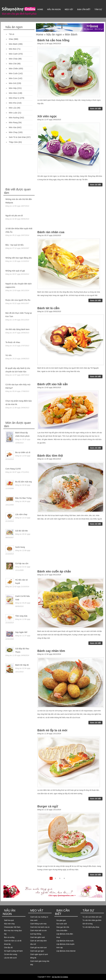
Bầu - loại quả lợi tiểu (15, 245)
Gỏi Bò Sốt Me (21, 531)
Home (40, 9)
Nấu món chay (9, 924)
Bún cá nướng (9, 937)
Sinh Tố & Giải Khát (17, 137)
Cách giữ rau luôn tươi (38, 948)
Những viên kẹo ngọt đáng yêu (19, 258)
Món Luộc (13, 113)
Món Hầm (13, 93)
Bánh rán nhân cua (51, 232)
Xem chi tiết (95, 109)
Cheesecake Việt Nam (12, 927)
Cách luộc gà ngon (37, 951)
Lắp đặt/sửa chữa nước (65, 941)
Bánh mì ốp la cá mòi (52, 730)
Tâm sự (98, 9)
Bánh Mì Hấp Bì (22, 665)
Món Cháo (13, 59)
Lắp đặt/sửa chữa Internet (66, 951)
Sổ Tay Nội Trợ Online (60, 977)
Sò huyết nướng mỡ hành (13, 951)
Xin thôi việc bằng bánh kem (17, 329)
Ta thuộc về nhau (13, 342)
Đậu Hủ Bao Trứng (23, 498)
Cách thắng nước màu (38, 924)
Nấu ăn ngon (54, 9)
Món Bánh (13, 44)
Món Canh (13, 54)
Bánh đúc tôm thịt (50, 456)
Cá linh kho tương (11, 954)
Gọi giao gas (61, 920)
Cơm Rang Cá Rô (13, 469)
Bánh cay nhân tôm (51, 651)
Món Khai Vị (14, 98)
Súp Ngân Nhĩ (21, 632)
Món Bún (13, 49)
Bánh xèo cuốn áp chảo (54, 571)
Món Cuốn (13, 73)
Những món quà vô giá (15, 271)
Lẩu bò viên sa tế (10, 958)
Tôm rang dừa (21, 616)
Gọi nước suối (62, 924)
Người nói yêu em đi (14, 216)
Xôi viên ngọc (47, 116)
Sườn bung (20, 547)
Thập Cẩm (13, 142)
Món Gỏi (12, 83)
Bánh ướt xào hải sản (53, 384)
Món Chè (13, 64)
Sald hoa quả (9, 920)
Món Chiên (13, 69)
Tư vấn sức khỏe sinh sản (92, 917)
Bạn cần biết (84, 9)
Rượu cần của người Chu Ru (18, 300)
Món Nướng (14, 118)
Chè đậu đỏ (8, 948)
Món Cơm (13, 78)
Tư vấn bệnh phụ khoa (91, 927)
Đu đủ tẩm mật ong (24, 482)
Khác (11, 39)
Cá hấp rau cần (22, 563)
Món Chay (13, 132)
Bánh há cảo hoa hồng (53, 40)
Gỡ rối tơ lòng (88, 924)
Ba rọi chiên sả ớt (23, 452)
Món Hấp (13, 88)
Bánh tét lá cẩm (48, 308)
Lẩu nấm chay (21, 514)
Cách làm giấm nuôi (37, 937)
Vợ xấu (9, 355)
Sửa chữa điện (62, 931)
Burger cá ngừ (48, 806)
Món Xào (13, 127)
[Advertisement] (24, 167)
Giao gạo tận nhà (63, 927)
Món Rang (13, 123)
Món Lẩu (13, 108)
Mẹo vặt (69, 9)
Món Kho (13, 103)
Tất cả (12, 34)
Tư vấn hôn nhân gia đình (92, 920)
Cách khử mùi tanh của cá (40, 927)
